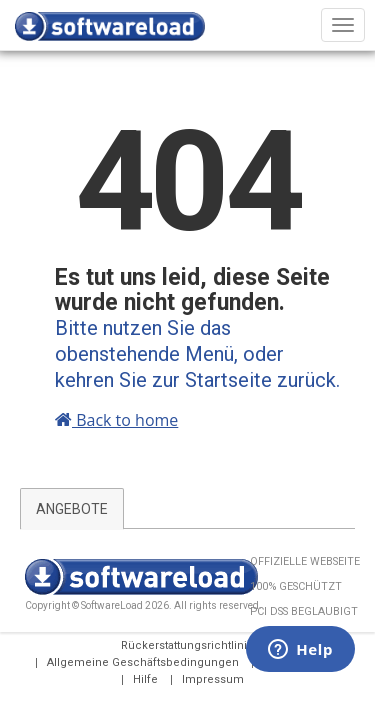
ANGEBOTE (72, 509)
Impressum (213, 679)
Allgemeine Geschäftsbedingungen (143, 662)
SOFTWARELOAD (110, 30)
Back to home (116, 420)
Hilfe (145, 679)
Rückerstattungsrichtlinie (187, 645)
